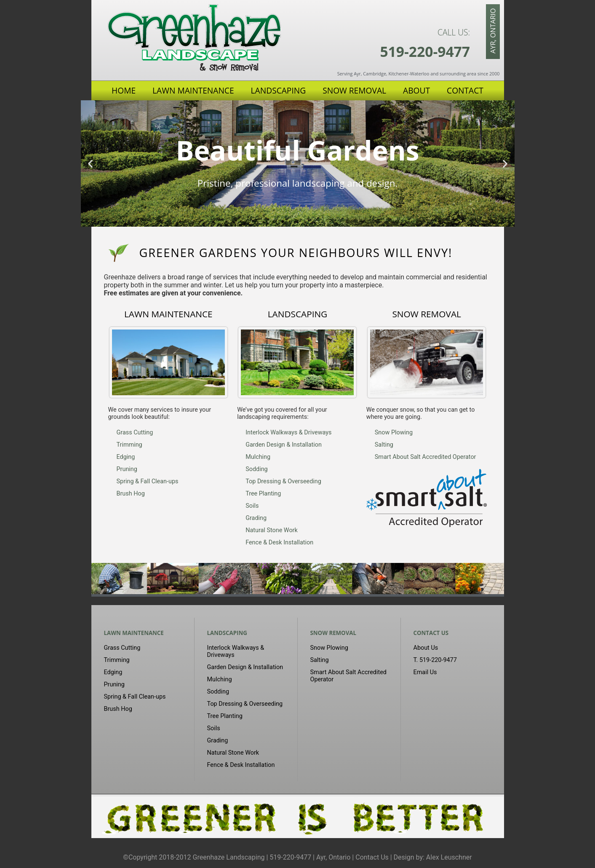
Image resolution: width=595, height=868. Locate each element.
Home (124, 90)
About (416, 90)
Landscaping (279, 90)
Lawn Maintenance (193, 90)
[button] (90, 163)
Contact (465, 90)
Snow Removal (354, 90)
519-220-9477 (425, 51)
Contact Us (431, 633)
